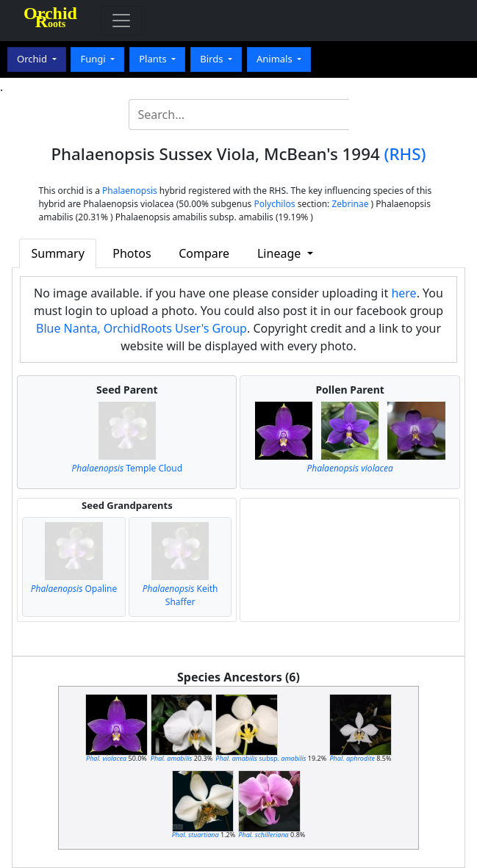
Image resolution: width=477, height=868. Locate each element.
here (404, 293)
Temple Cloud (128, 468)
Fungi (94, 59)
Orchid (33, 59)
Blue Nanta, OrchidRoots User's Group (141, 328)
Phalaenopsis (130, 191)
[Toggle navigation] (121, 21)
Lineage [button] (280, 253)
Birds (213, 59)
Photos (132, 253)
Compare (204, 253)
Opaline (74, 589)
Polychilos (274, 204)
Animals (276, 59)
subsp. (261, 758)
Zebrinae (350, 204)
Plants (154, 59)
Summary (57, 253)
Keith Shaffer (180, 595)
